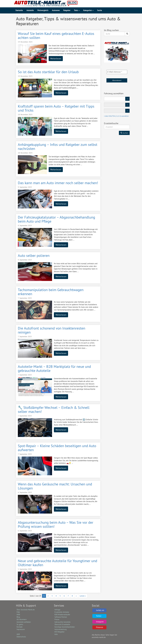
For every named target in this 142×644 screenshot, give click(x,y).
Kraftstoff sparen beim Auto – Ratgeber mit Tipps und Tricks (56, 108)
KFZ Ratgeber (60, 632)
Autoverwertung (61, 629)
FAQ (18, 612)
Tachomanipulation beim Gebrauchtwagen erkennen (51, 292)
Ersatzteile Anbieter (62, 612)
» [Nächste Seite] (76, 596)
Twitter (99, 616)
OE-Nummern (22, 619)
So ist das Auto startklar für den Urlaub (48, 72)
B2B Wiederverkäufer (62, 615)
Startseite (19, 10)
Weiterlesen (56, 59)
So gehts (20, 624)
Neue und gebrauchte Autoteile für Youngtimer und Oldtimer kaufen (57, 563)
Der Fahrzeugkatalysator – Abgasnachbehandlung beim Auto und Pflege (56, 219)
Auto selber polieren (34, 255)
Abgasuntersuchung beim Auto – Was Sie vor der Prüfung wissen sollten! (56, 524)
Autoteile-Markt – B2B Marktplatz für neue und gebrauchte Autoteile (54, 368)
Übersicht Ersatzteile (62, 624)
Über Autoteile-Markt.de (26, 610)
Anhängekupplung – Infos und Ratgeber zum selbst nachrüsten (58, 146)
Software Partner (61, 617)
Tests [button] (77, 10)
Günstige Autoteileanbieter (65, 627)
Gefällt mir (100, 610)
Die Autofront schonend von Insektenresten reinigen (52, 330)
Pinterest (100, 627)
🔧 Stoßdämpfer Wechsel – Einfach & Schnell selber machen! (54, 409)
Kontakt (20, 627)
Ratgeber (67, 10)
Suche (100, 10)
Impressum (21, 629)
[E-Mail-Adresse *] (117, 72)
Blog (18, 617)
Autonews (56, 10)
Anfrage (57, 610)
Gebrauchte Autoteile (62, 622)
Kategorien (88, 10)
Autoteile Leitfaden (24, 622)
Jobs (56, 634)
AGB (18, 634)
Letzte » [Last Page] (83, 596)
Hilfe (18, 615)
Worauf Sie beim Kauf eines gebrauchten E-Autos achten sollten (56, 35)
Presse (57, 619)
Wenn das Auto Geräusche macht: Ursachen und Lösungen (55, 486)
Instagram (100, 622)
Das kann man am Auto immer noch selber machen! (58, 183)
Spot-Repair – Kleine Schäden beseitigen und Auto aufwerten (57, 448)
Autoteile (30, 10)
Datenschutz (21, 637)
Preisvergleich (43, 10)
